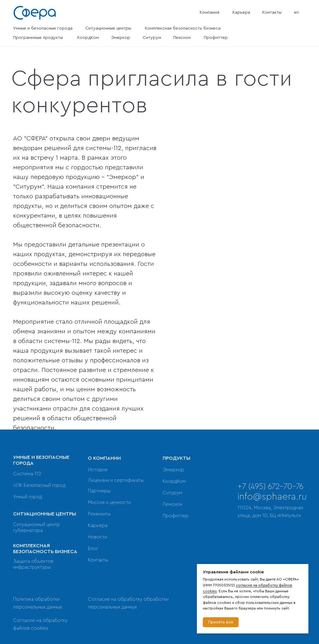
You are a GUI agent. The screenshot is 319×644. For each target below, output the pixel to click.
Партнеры (99, 491)
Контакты (272, 12)
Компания (209, 12)
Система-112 (27, 474)
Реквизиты (99, 514)
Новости (98, 537)
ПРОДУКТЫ (176, 458)
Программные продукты (38, 38)
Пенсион (182, 38)
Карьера (241, 12)
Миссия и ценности (109, 502)
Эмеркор (121, 38)
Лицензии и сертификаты (116, 480)
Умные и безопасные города (43, 28)
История (98, 470)
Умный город (28, 497)
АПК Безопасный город (39, 485)
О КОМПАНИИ (104, 458)
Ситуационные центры (108, 28)
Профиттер (216, 38)
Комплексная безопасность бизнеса (183, 28)
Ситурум (152, 38)
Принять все (221, 622)
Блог (93, 548)
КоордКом (88, 38)
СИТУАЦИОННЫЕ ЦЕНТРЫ (45, 514)
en (297, 12)
